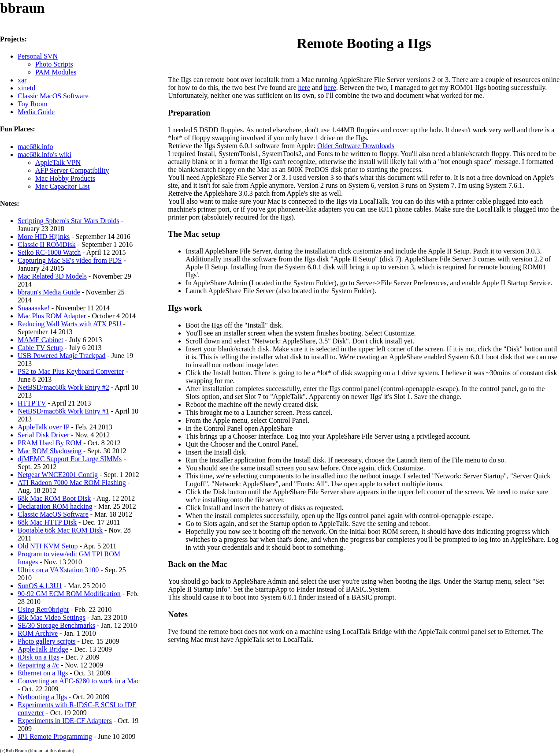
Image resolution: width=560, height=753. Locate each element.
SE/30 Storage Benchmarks (56, 625)
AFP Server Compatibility (72, 170)
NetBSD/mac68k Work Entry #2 (63, 387)
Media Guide (36, 112)
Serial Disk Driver (43, 435)
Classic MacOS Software (53, 96)
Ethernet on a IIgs (43, 673)
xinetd (26, 88)
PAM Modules (56, 72)
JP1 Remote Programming (55, 736)
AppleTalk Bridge (43, 649)
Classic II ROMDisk (47, 244)
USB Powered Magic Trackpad (62, 356)
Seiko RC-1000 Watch (49, 252)
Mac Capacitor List (63, 186)
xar (22, 80)
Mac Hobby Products (65, 178)
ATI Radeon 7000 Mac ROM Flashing (72, 483)
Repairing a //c (38, 665)
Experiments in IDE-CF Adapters (65, 721)
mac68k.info (35, 147)
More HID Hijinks (44, 237)
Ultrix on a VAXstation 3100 (58, 570)
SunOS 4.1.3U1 (40, 586)
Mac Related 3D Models (52, 276)
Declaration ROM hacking (55, 506)
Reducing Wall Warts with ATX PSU (70, 324)
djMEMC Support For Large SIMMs (70, 459)
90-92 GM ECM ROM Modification (69, 594)
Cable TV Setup (40, 348)
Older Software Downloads (356, 146)
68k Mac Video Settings (52, 617)
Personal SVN (38, 56)
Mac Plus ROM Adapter (52, 316)
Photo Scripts (54, 64)
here (304, 88)
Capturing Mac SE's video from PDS (70, 260)
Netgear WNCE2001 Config (58, 475)
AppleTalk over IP (43, 427)
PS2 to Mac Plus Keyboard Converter (71, 371)
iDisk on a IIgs (39, 657)
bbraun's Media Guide (49, 292)
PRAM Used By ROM (50, 443)
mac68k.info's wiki (45, 155)
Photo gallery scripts (47, 641)
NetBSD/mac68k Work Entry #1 (63, 411)
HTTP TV (32, 403)
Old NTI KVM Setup (48, 546)
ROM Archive (38, 633)
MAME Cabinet (41, 340)
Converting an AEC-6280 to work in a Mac (79, 681)
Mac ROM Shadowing (50, 451)
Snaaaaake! (34, 308)
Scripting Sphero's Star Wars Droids (69, 221)
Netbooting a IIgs (42, 697)
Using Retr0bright (43, 609)
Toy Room (33, 104)
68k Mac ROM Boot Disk (54, 498)
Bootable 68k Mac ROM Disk (60, 530)
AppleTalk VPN (58, 162)
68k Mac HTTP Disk (47, 522)
